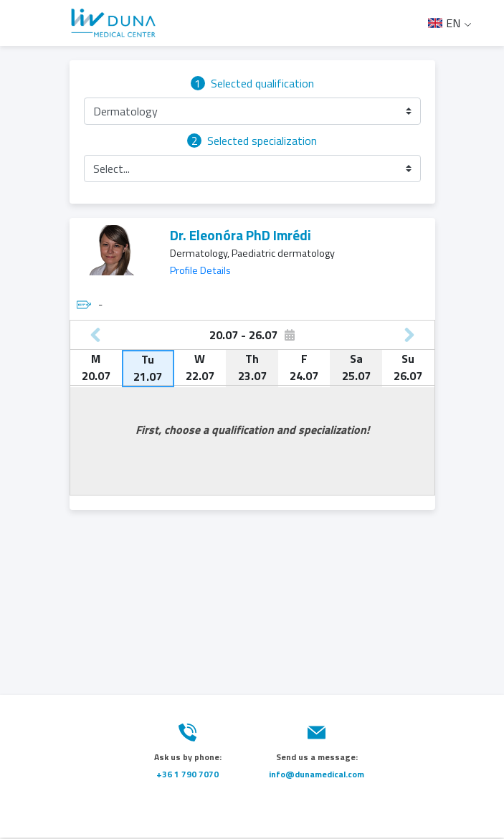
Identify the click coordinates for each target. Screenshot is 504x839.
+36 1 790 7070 (187, 774)
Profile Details (200, 270)
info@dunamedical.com (317, 774)
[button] (252, 111)
